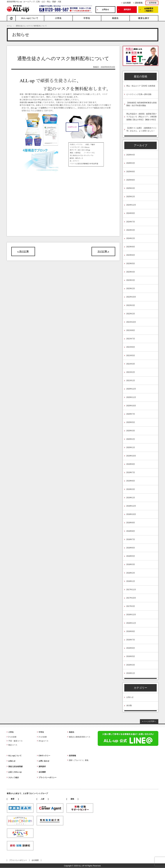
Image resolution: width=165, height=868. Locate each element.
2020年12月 (131, 389)
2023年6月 (131, 255)
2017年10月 (131, 598)
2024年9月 (131, 213)
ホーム (9, 26)
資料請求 (127, 10)
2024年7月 (131, 222)
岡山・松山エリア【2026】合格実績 (141, 86)
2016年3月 (131, 665)
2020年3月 (131, 431)
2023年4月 (131, 272)
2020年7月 (131, 414)
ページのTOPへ (150, 721)
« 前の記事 (23, 251)
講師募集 (139, 3)
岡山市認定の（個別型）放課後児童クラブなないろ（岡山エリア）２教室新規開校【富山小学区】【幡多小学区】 (142, 117)
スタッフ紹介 (14, 778)
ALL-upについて (30, 18)
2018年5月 (131, 556)
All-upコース (44, 741)
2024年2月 (131, 238)
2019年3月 (131, 489)
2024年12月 (131, 205)
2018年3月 (131, 564)
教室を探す (144, 18)
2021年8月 (131, 330)
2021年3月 (131, 364)
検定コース (13, 745)
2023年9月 (131, 247)
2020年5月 (131, 422)
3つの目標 (12, 737)
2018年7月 (131, 539)
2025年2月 (131, 197)
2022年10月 (131, 297)
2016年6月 (131, 648)
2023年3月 (131, 280)
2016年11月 (131, 623)
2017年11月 (131, 590)
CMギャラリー (44, 756)
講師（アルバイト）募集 (79, 760)
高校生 (115, 18)
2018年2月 (131, 573)
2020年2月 (131, 439)
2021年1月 (131, 381)
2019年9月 (131, 464)
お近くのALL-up (15, 772)
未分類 (129, 706)
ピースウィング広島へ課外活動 (139, 94)
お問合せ (105, 10)
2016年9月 (131, 631)
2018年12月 (131, 506)
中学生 (87, 18)
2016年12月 (131, 615)
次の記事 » (103, 251)
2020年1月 (131, 447)
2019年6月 (131, 481)
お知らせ (130, 697)
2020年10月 (131, 406)
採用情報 (153, 3)
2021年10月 (131, 322)
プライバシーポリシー (48, 778)
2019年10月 (131, 456)
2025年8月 (131, 180)
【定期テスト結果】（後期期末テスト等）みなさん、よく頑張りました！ (142, 129)
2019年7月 (131, 472)
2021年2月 (131, 372)
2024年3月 (131, 230)
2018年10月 (131, 514)
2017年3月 (131, 606)
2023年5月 (131, 264)
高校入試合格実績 (15, 767)
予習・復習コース (15, 741)
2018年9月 (131, 523)
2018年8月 (131, 531)
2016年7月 (131, 640)
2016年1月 (131, 673)
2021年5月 (131, 356)
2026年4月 (131, 155)
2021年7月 (131, 339)
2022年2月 (131, 314)
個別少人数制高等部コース (80, 737)
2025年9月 (131, 172)
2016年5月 (131, 656)
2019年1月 (131, 498)
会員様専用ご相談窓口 (149, 10)
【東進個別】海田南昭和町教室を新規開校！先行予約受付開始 (142, 104)
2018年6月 (131, 548)
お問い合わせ (44, 761)
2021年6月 (131, 347)
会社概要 (127, 3)
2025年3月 (131, 188)
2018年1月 (131, 581)
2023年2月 (131, 289)
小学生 (58, 18)
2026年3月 (131, 163)
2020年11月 (131, 397)
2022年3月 (131, 305)
